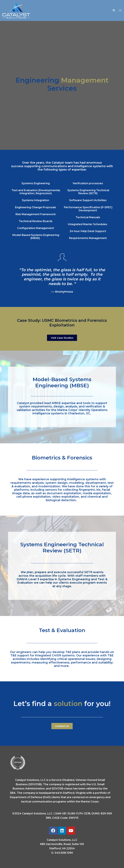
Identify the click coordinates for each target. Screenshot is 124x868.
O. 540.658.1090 (62, 853)
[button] (114, 10)
